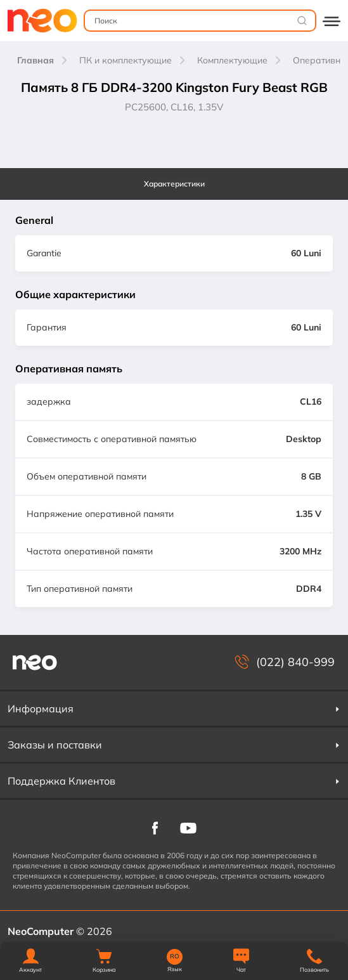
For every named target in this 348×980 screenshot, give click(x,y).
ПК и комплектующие (126, 60)
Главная (35, 60)
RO (175, 957)
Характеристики (174, 184)
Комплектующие (232, 60)
